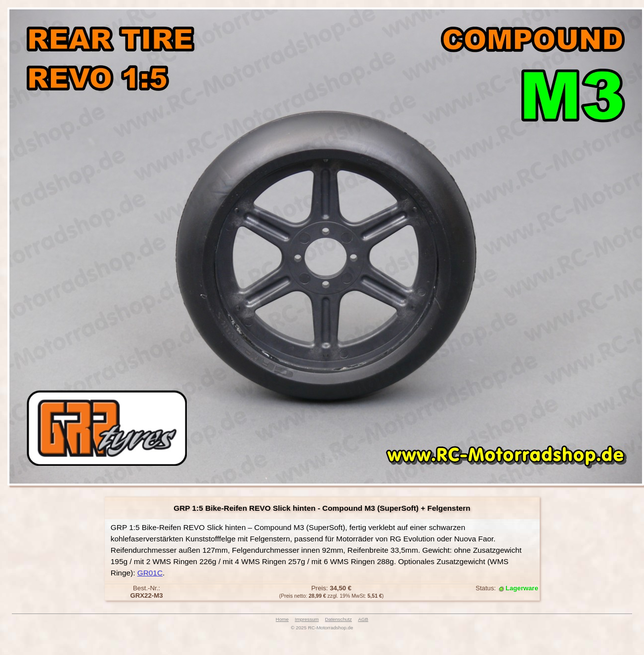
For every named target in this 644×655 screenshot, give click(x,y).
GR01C (150, 573)
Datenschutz (338, 619)
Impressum (307, 619)
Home (282, 619)
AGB (363, 619)
